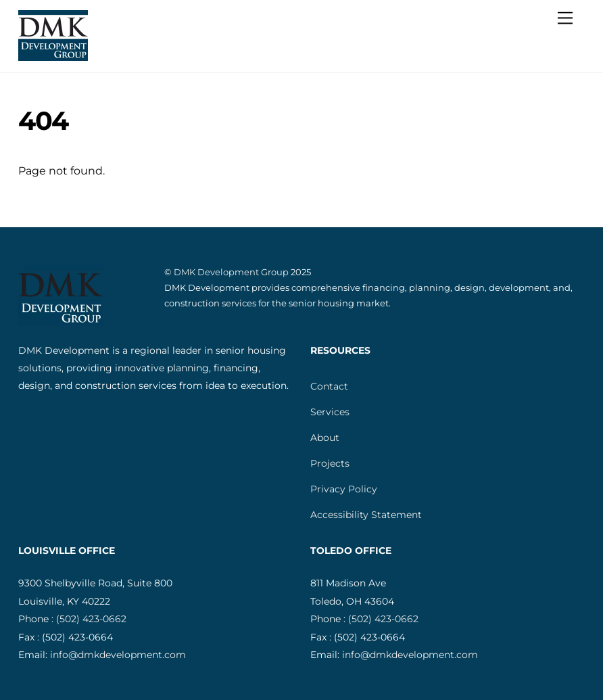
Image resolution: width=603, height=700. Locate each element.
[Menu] (565, 19)
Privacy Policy (344, 489)
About (325, 438)
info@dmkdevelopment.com (118, 655)
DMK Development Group (231, 272)
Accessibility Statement (366, 515)
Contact (329, 386)
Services (330, 412)
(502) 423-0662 (91, 619)
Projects (330, 463)
